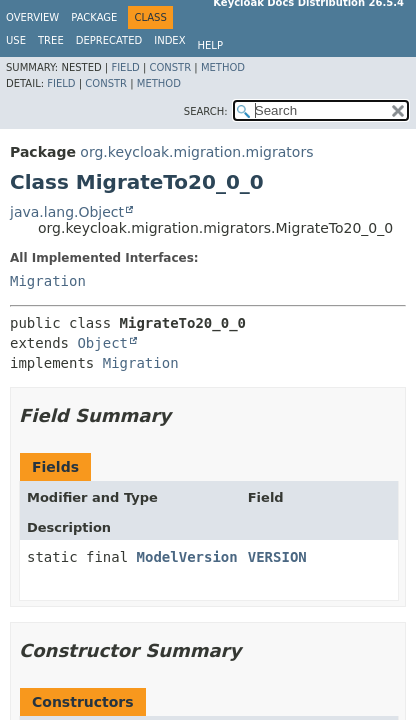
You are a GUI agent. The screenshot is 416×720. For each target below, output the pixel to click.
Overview (32, 17)
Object (102, 343)
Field (125, 67)
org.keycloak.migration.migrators (196, 152)
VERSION (277, 557)
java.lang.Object (67, 212)
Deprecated (109, 40)
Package (94, 17)
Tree (51, 40)
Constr (170, 67)
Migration (48, 281)
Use (16, 40)
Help (210, 45)
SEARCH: (206, 111)
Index (169, 40)
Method (223, 67)
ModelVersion (187, 557)
